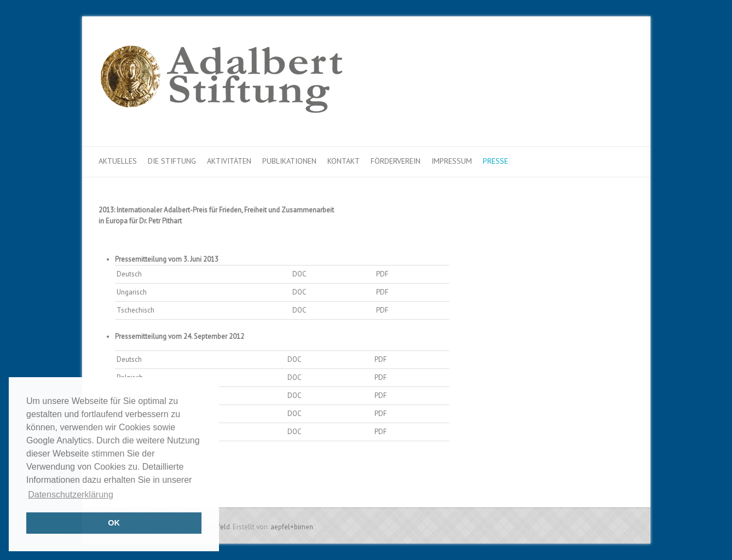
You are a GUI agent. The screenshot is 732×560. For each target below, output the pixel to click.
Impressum (452, 161)
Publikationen (289, 161)
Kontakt (344, 161)
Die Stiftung (172, 161)
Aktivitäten (229, 161)
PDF (382, 274)
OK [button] (114, 523)
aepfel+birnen (292, 527)
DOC (299, 274)
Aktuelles (118, 161)
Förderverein (396, 161)
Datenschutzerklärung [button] (71, 495)
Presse (495, 161)
